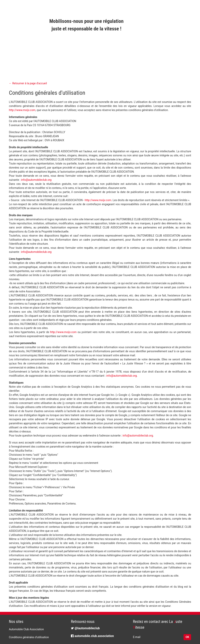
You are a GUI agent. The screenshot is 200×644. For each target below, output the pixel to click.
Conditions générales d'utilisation (29, 637)
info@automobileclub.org (36, 180)
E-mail (137, 637)
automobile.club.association (92, 636)
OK (187, 637)
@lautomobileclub (85, 628)
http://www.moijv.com (22, 110)
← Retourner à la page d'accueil (28, 83)
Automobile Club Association (26, 629)
